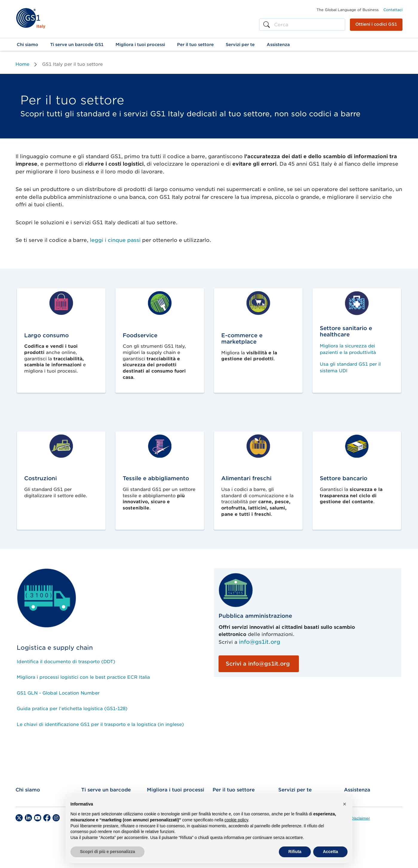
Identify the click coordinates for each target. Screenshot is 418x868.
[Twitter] (19, 818)
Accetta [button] (330, 852)
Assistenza (357, 790)
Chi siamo (28, 790)
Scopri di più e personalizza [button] (107, 852)
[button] (27, 45)
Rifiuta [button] (295, 852)
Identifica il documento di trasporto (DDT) (66, 662)
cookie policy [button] (236, 820)
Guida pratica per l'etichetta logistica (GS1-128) (72, 709)
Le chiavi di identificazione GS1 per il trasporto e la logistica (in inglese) (100, 724)
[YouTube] (38, 818)
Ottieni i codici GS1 (376, 24)
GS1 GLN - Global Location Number (58, 693)
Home (22, 64)
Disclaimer (360, 818)
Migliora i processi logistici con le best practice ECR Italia (83, 677)
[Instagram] (56, 818)
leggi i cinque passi (115, 240)
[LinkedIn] (28, 818)
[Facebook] (47, 818)
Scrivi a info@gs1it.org (258, 664)
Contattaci (393, 10)
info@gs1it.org (260, 642)
